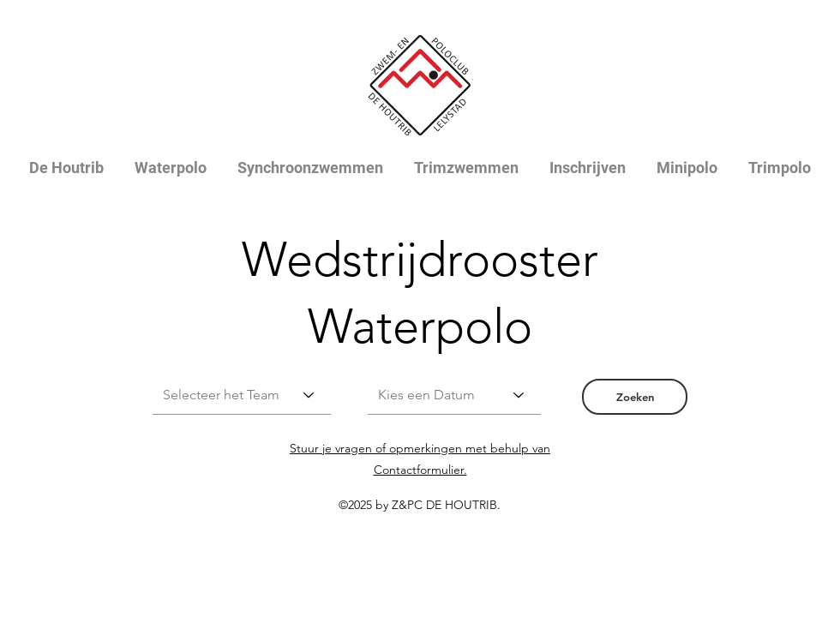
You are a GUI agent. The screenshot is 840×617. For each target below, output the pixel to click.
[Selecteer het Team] (242, 395)
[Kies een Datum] (454, 395)
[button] (635, 397)
